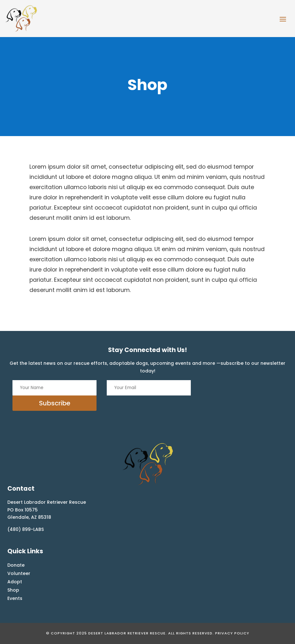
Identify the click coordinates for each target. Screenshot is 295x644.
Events (15, 598)
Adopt (15, 582)
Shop (13, 590)
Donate (16, 565)
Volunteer (19, 573)
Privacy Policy (232, 633)
